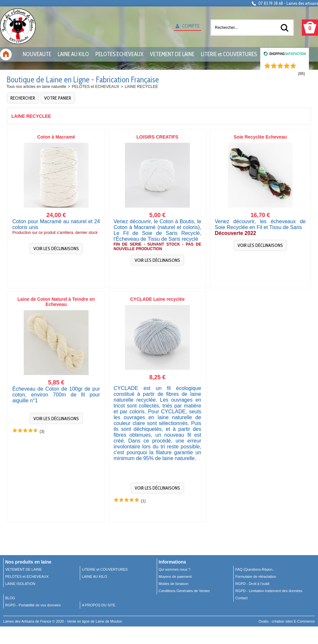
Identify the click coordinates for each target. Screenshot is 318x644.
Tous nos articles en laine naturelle (36, 87)
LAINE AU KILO (73, 54)
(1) (143, 501)
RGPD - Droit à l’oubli (252, 584)
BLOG (10, 598)
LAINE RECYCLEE (141, 87)
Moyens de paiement (175, 577)
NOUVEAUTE (37, 54)
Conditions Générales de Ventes (184, 591)
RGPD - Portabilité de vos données (33, 605)
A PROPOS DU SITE (98, 605)
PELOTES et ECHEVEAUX (95, 87)
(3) (42, 431)
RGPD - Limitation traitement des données (269, 591)
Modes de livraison (174, 584)
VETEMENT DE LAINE (172, 54)
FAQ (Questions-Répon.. (255, 569)
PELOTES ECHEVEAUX (119, 54)
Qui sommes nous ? (175, 569)
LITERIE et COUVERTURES (229, 54)
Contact (241, 598)
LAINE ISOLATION (20, 584)
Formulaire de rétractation (256, 577)
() (301, 74)
